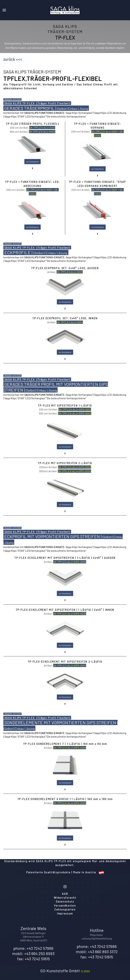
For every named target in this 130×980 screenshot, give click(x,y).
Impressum (65, 913)
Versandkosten (65, 905)
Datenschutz (65, 901)
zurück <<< (13, 59)
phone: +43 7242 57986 (33, 948)
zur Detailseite (32, 162)
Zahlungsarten (65, 909)
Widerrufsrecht (65, 897)
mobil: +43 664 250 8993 (33, 953)
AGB (65, 894)
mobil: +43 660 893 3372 (97, 952)
